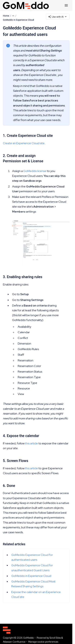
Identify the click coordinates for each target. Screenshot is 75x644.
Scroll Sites (55, 638)
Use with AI (58, 17)
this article (32, 443)
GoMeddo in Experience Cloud (18, 20)
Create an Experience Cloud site (24, 143)
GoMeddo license (35, 171)
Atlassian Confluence (14, 642)
